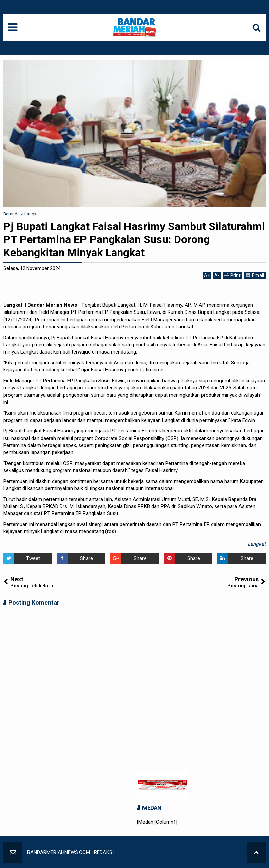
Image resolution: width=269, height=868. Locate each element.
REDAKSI (104, 852)
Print (232, 275)
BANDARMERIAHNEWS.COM (59, 852)
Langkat (257, 544)
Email (255, 275)
